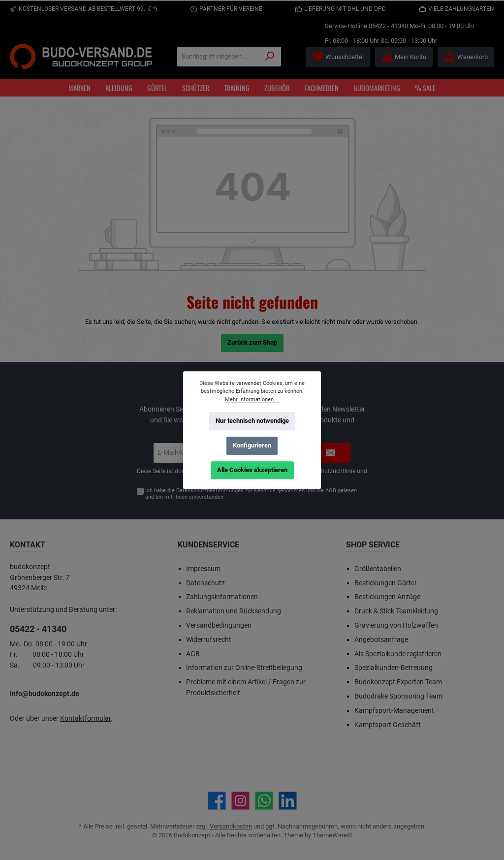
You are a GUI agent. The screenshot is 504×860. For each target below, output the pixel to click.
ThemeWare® (332, 835)
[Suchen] (270, 57)
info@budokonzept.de (45, 694)
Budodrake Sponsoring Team (398, 696)
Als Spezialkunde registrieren (398, 654)
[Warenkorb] (466, 57)
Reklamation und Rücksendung (234, 611)
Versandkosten (231, 826)
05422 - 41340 (388, 26)
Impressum (203, 569)
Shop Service (373, 545)
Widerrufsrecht (209, 640)
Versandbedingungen (219, 625)
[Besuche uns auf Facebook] (217, 801)
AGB (331, 491)
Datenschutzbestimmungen (210, 491)
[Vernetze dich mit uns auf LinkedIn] (288, 801)
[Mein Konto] (404, 57)
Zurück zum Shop (252, 342)
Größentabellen (378, 569)
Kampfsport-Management (394, 711)
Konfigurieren (252, 445)
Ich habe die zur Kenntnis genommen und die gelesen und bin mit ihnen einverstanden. (251, 494)
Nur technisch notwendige (252, 421)
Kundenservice (208, 545)
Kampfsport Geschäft (388, 725)
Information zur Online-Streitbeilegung (244, 668)
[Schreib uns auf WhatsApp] (264, 801)
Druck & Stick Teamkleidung (396, 611)
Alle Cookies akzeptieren (252, 469)
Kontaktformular (85, 718)
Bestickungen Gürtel (385, 583)
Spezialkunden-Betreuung (394, 668)
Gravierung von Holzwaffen (396, 625)
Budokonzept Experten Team (398, 682)
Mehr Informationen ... (252, 399)
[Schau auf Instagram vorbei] (240, 801)
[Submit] (331, 453)
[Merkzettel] (338, 57)
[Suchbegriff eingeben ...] (218, 57)
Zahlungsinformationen (222, 597)
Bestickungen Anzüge (387, 597)
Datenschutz (205, 583)
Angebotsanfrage (381, 640)
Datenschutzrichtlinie (327, 471)
